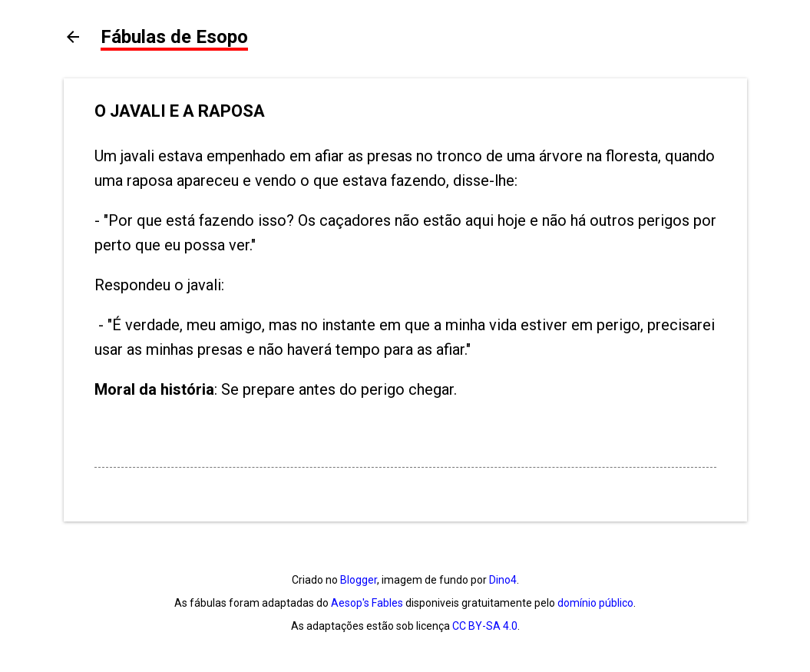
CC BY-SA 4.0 (485, 626)
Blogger (359, 580)
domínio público (595, 603)
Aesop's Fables (367, 603)
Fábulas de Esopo (174, 37)
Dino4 (503, 580)
